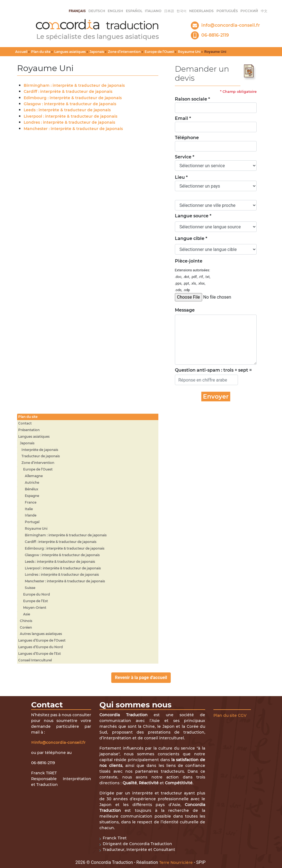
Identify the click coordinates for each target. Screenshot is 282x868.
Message (182, 310)
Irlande (31, 515)
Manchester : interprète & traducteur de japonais (73, 129)
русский (249, 11)
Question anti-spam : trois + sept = (213, 370)
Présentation (29, 430)
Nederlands (201, 11)
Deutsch (97, 11)
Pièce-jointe (189, 261)
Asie (27, 614)
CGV (242, 715)
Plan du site (41, 52)
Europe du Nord (36, 594)
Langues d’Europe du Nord (40, 647)
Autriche (32, 482)
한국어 (181, 11)
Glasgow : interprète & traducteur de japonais (70, 104)
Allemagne (34, 476)
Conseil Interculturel (35, 660)
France (31, 502)
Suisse (30, 588)
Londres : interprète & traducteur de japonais (69, 122)
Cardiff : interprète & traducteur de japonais (68, 91)
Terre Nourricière (176, 862)
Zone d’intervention (124, 52)
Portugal (32, 522)
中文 (264, 11)
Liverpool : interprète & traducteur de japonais (70, 116)
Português (227, 11)
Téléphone (187, 138)
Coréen (26, 627)
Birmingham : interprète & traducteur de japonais (74, 85)
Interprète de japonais (40, 450)
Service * (185, 157)
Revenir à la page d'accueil (141, 678)
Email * (183, 118)
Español (134, 11)
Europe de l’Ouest (159, 52)
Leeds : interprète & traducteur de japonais (67, 110)
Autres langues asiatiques (41, 634)
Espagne (32, 496)
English (115, 11)
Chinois (26, 621)
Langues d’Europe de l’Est (40, 654)
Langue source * (193, 216)
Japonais (97, 52)
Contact (25, 423)
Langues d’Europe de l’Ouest (42, 640)
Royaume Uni (189, 52)
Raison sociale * (192, 99)
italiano (153, 11)
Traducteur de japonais (41, 456)
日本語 (169, 11)
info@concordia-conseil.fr (60, 742)
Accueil (21, 52)
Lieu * (181, 177)
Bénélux (32, 489)
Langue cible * (191, 238)
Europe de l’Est (36, 601)
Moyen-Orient (35, 608)
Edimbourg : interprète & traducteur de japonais (73, 98)
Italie (29, 509)
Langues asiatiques (70, 52)
